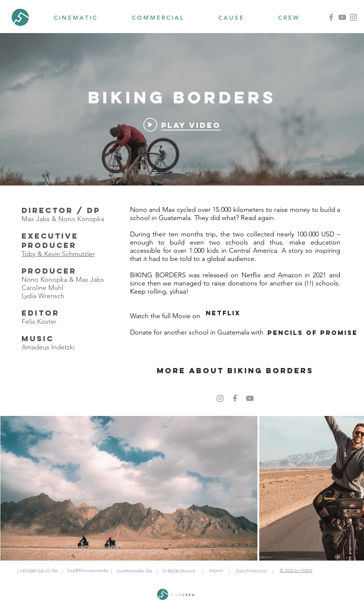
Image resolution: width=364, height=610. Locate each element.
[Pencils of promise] (313, 333)
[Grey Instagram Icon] (220, 398)
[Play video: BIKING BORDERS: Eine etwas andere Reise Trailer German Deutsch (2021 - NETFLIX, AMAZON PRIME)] (182, 125)
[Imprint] (216, 571)
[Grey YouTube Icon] (250, 398)
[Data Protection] (251, 571)
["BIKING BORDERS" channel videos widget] (182, 109)
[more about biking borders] (235, 371)
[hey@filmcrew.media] (88, 571)
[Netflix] (223, 313)
